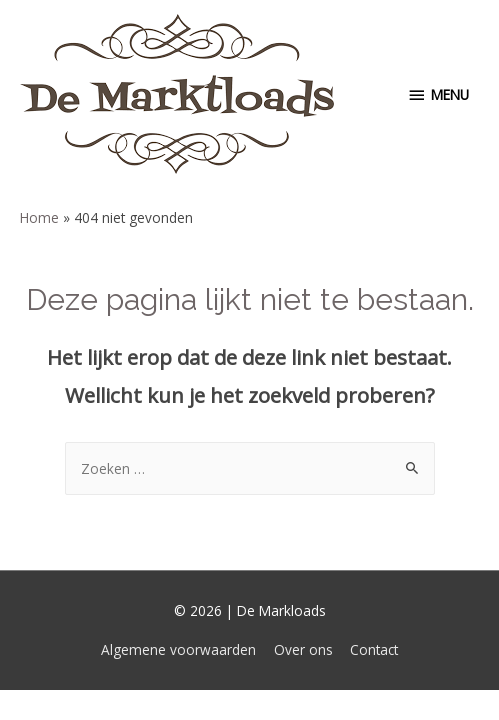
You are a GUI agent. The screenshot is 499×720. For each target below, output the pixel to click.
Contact (374, 649)
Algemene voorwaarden (178, 649)
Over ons (303, 649)
